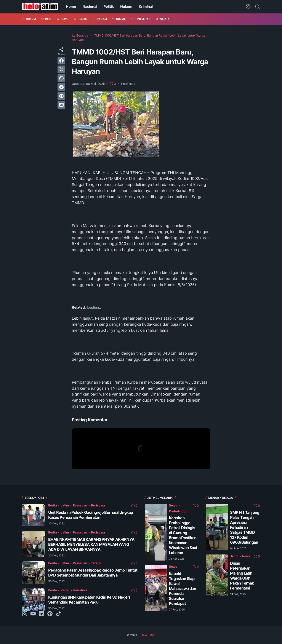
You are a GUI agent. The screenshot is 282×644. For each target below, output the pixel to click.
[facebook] (61, 61)
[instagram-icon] (25, 614)
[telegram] (61, 87)
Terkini (96, 563)
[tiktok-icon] (58, 614)
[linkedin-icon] (42, 614)
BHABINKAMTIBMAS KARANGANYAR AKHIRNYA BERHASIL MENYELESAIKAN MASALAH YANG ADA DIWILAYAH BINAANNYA (91, 544)
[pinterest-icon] (50, 614)
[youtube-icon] (33, 614)
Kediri (65, 590)
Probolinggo (178, 511)
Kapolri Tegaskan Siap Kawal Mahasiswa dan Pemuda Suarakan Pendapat (182, 589)
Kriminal (146, 6)
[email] (61, 105)
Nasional (90, 6)
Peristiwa (98, 505)
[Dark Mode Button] (248, 6)
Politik (109, 6)
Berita (53, 505)
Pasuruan (80, 505)
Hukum (126, 6)
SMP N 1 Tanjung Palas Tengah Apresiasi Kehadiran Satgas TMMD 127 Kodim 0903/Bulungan (245, 527)
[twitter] (61, 69)
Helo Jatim (148, 635)
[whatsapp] (61, 78)
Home (71, 6)
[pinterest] (61, 96)
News (173, 505)
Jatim (65, 505)
